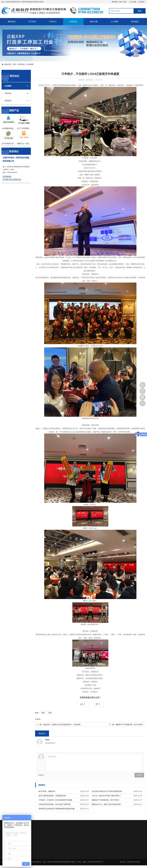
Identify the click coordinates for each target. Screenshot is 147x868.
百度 (120, 2)
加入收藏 (133, 2)
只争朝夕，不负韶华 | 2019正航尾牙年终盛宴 (55, 800)
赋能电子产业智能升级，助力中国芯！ (130, 724)
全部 (50, 713)
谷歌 (125, 2)
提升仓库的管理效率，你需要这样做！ (53, 796)
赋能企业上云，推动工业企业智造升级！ (107, 804)
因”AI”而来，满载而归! (47, 791)
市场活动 (8, 93)
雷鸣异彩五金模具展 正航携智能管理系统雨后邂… (57, 809)
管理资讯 (8, 101)
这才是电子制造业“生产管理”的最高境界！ (108, 791)
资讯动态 (73, 22)
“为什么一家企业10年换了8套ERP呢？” (106, 796)
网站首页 (12, 22)
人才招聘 (114, 22)
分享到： (38, 719)
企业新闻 (30, 64)
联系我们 (142, 2)
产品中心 (53, 22)
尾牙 (43, 713)
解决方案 (94, 22)
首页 (14, 64)
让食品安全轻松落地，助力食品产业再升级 (55, 804)
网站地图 (115, 2)
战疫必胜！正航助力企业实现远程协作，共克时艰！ (62, 724)
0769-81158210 (143, 385)
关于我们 (32, 22)
